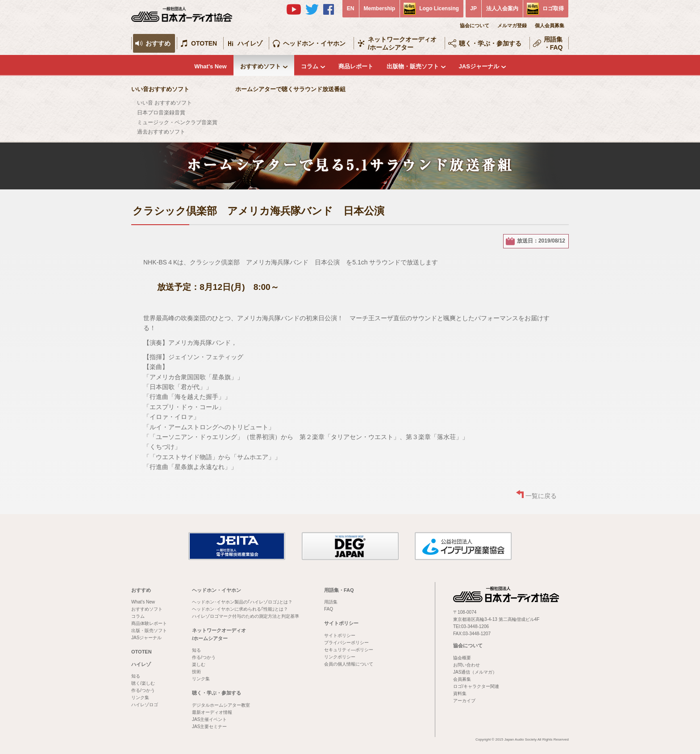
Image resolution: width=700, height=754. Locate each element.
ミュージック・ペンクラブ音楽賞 (177, 122)
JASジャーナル (479, 66)
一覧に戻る (541, 496)
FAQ (329, 609)
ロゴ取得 (553, 8)
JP (473, 8)
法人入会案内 (502, 8)
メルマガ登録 (512, 25)
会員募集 (462, 679)
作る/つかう (143, 690)
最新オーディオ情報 (212, 712)
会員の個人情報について (349, 664)
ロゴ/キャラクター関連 (476, 686)
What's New (210, 66)
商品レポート (356, 66)
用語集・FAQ (553, 43)
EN (351, 8)
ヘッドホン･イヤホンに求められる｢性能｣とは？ (240, 609)
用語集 (331, 602)
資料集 (460, 693)
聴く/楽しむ (143, 683)
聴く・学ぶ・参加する (490, 43)
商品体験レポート (149, 623)
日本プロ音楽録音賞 (161, 113)
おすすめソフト (260, 66)
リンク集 (140, 697)
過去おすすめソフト (161, 132)
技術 (196, 672)
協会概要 (462, 658)
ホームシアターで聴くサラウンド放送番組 (290, 89)
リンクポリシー (340, 657)
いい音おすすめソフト (160, 89)
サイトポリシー (341, 623)
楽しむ (199, 664)
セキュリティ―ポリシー (349, 650)
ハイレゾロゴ (145, 705)
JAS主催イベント (209, 719)
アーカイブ (464, 701)
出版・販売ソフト (149, 630)
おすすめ (158, 43)
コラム (310, 66)
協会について (475, 25)
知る (136, 676)
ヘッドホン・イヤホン (314, 43)
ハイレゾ (250, 43)
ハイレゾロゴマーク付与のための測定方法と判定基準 (246, 616)
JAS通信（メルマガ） (475, 672)
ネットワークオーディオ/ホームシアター (402, 43)
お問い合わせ (467, 665)
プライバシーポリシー (346, 643)
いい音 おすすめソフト (165, 103)
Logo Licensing (439, 8)
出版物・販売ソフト (413, 66)
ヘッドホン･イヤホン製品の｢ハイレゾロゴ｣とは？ (242, 602)
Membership (380, 8)
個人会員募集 (550, 25)
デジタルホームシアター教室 (221, 705)
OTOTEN (204, 43)
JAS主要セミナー (209, 727)
